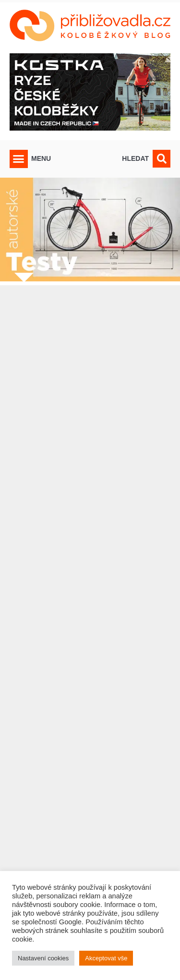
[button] (19, 159)
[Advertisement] (90, 614)
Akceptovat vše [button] (106, 958)
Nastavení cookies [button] (43, 958)
